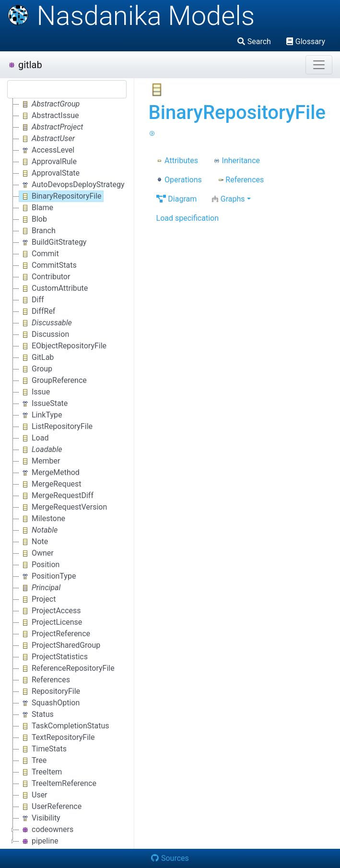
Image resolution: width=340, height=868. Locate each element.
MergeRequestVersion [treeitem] (63, 507)
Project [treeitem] (37, 599)
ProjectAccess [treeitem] (50, 611)
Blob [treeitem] (33, 219)
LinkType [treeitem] (41, 415)
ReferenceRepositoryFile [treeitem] (67, 668)
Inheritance (237, 161)
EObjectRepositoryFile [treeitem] (63, 346)
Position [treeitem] (39, 565)
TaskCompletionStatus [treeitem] (64, 726)
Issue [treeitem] (35, 392)
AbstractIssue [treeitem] (49, 116)
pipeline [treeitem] (39, 841)
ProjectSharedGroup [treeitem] (60, 645)
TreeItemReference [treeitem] (58, 784)
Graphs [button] (228, 199)
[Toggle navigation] (319, 65)
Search (254, 42)
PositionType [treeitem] (47, 576)
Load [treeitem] (34, 438)
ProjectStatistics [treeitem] (53, 657)
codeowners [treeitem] (46, 830)
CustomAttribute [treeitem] (53, 288)
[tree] (67, 473)
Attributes (177, 161)
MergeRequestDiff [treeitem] (56, 496)
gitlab (25, 65)
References (241, 180)
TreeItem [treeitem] (41, 772)
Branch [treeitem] (37, 231)
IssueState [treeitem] (43, 404)
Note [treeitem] (34, 542)
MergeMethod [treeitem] (49, 473)
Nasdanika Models (131, 16)
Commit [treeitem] (39, 254)
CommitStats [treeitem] (48, 265)
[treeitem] (50, 104)
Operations (179, 180)
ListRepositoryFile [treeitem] (56, 427)
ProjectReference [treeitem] (55, 634)
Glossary (306, 42)
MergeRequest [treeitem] (50, 484)
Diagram (177, 199)
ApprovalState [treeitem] (49, 173)
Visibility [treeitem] (40, 818)
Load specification (188, 218)
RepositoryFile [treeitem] (50, 691)
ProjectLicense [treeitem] (51, 622)
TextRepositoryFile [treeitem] (57, 737)
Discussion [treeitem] (44, 334)
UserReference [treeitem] (50, 807)
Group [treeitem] (36, 369)
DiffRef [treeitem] (37, 311)
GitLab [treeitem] (36, 357)
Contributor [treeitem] (45, 277)
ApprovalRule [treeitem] (48, 162)
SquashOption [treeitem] (49, 703)
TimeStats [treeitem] (43, 749)
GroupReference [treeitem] (53, 380)
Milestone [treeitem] (42, 519)
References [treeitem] (45, 680)
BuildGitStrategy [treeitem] (53, 242)
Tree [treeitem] (33, 761)
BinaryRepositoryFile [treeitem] (60, 196)
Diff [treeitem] (32, 300)
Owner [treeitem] (36, 553)
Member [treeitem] (40, 461)
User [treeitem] (33, 795)
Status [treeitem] (36, 714)
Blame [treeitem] (36, 208)
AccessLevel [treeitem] (47, 150)
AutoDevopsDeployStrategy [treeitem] (72, 185)
